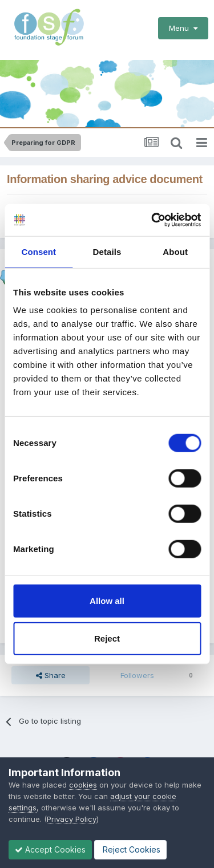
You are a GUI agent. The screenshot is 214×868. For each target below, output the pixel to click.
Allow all (107, 601)
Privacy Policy (72, 819)
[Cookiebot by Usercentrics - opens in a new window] (152, 220)
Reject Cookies (130, 849)
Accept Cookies (50, 849)
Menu (183, 28)
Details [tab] (107, 251)
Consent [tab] (39, 251)
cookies (83, 785)
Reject (107, 638)
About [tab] (175, 251)
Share (51, 675)
